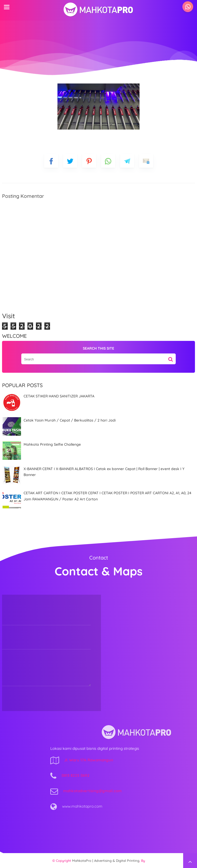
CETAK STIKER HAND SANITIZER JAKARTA (59, 396)
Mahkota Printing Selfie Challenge (52, 444)
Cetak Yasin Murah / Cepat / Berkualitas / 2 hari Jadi (70, 420)
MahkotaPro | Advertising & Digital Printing (106, 861)
